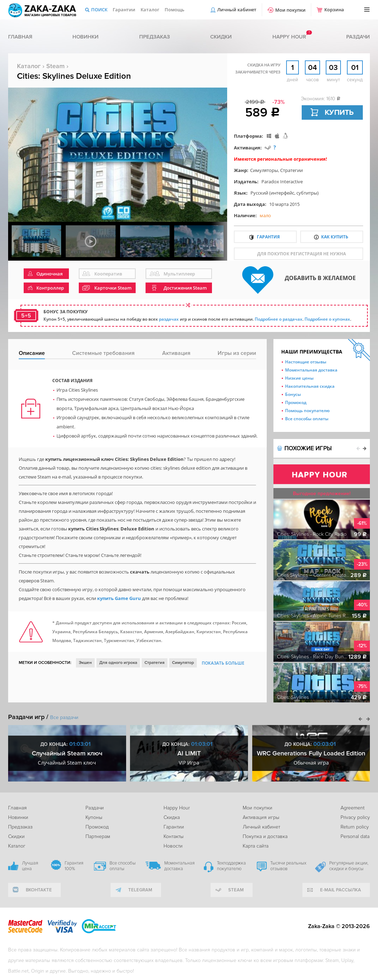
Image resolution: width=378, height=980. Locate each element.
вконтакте (39, 890)
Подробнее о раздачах (279, 319)
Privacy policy (355, 817)
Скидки (221, 37)
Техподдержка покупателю (231, 866)
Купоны (94, 817)
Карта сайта (256, 846)
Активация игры (261, 817)
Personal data (355, 836)
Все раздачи (64, 717)
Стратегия (155, 663)
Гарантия (268, 237)
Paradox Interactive (282, 182)
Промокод (296, 402)
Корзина (334, 10)
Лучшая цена (30, 866)
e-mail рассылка (341, 890)
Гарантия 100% (74, 866)
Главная (20, 37)
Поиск (99, 10)
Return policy (355, 827)
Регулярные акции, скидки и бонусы (349, 866)
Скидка (172, 817)
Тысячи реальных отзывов (288, 866)
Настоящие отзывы (306, 362)
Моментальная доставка (311, 370)
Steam (55, 66)
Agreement (353, 808)
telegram (140, 890)
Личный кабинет (237, 10)
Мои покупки (290, 10)
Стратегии (291, 170)
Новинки (85, 37)
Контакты (174, 836)
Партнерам (98, 836)
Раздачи (358, 37)
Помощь (175, 10)
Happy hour (289, 37)
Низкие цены (299, 378)
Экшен (85, 663)
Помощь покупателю (307, 411)
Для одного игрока (118, 663)
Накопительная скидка (310, 386)
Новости (173, 846)
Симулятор (183, 663)
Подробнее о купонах (327, 319)
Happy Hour (177, 808)
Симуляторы (264, 170)
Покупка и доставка (265, 836)
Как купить (335, 237)
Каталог (150, 10)
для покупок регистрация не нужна (302, 254)
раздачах (169, 319)
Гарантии (124, 10)
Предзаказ (155, 37)
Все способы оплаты (307, 419)
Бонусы (293, 394)
